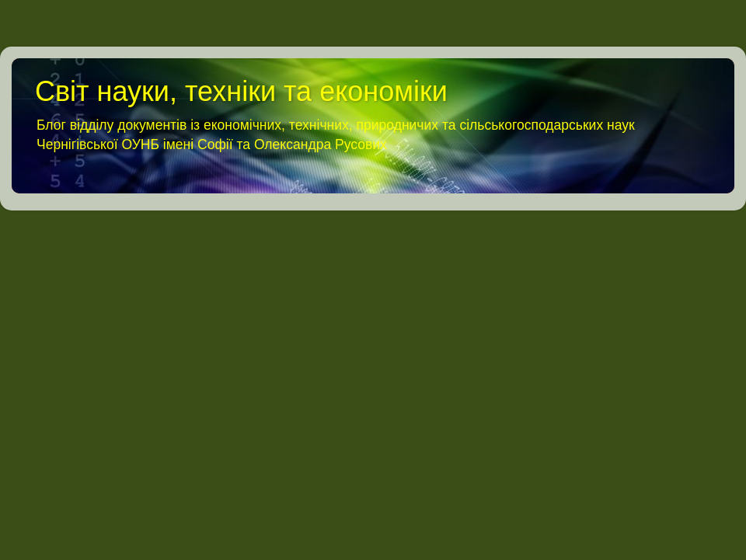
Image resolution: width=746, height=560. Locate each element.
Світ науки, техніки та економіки (241, 91)
